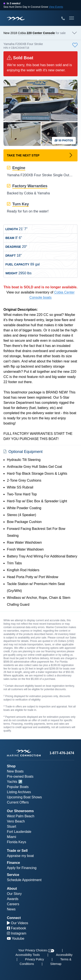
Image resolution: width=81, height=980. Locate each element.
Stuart (12, 826)
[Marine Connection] (16, 18)
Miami (12, 837)
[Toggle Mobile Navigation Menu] (72, 18)
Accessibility (64, 955)
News (11, 909)
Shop (11, 766)
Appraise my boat (20, 856)
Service (13, 875)
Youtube (16, 939)
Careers (13, 904)
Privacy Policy (34, 959)
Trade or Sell (17, 851)
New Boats (15, 771)
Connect (14, 918)
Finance (13, 863)
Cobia (22, 33)
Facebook (17, 928)
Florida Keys (17, 842)
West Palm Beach (21, 816)
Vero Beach (16, 821)
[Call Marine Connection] (63, 19)
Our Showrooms (20, 811)
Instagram (17, 933)
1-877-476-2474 (62, 753)
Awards (13, 899)
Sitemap (56, 964)
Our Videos (17, 923)
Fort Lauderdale (19, 832)
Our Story (14, 894)
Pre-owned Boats (20, 776)
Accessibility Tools (28, 955)
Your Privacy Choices (36, 950)
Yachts (12, 782)
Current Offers (18, 802)
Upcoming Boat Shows (24, 797)
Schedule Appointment (24, 880)
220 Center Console (41, 33)
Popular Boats (18, 787)
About (12, 889)
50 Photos (64, 140)
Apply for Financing (22, 868)
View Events (56, 7)
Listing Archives (19, 792)
